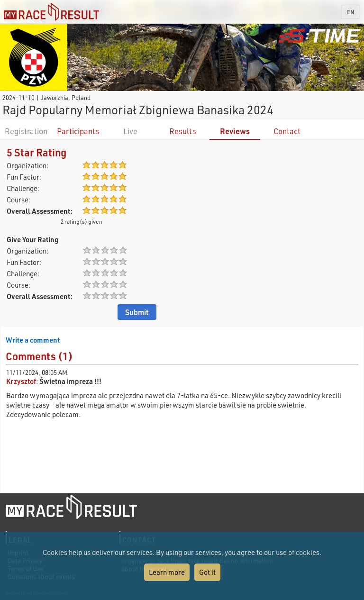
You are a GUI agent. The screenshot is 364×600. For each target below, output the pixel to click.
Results (183, 131)
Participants (78, 131)
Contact (287, 131)
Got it (207, 572)
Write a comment (33, 340)
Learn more (167, 572)
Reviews (235, 131)
